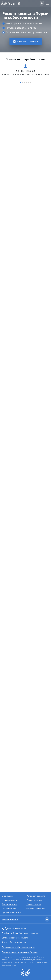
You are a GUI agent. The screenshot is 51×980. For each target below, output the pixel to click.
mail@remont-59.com (18, 938)
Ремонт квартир (34, 900)
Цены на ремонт (9, 900)
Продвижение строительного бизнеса (20, 952)
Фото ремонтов (9, 904)
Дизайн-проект (9, 908)
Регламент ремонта (36, 896)
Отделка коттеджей (36, 908)
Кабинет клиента (10, 919)
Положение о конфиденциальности (18, 947)
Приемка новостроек (12, 913)
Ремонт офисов (34, 904)
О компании (7, 896)
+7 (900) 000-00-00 (14, 928)
